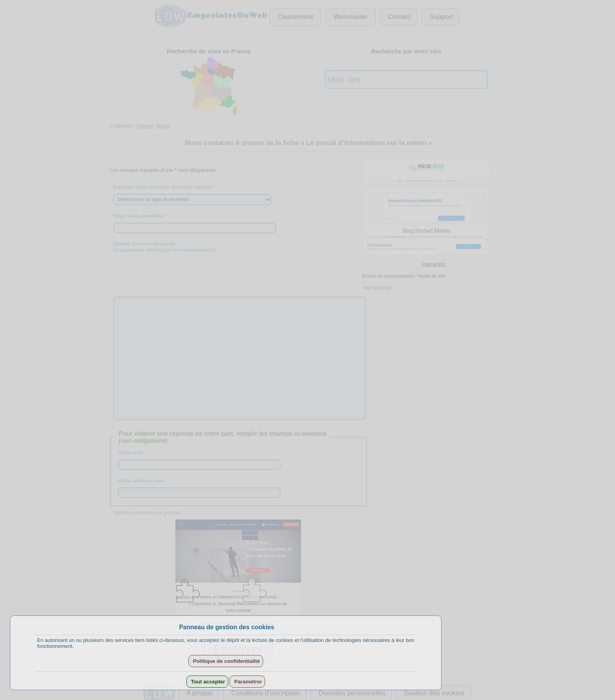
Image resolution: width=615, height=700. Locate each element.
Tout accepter (207, 682)
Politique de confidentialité (226, 661)
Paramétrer (247, 682)
